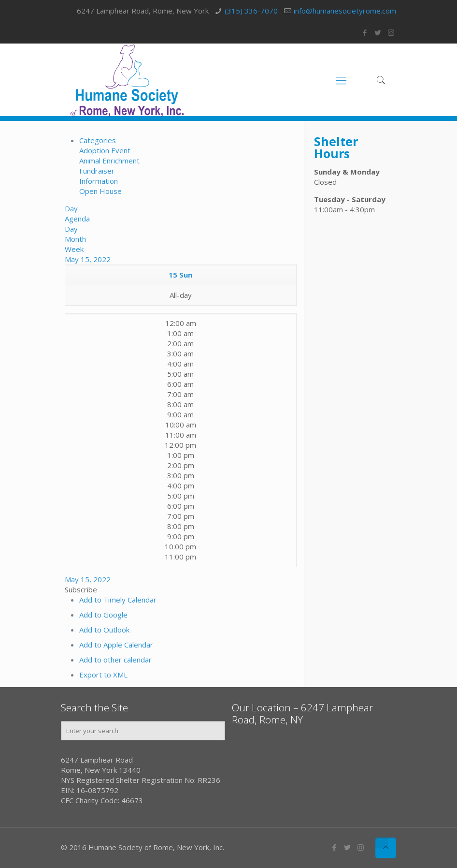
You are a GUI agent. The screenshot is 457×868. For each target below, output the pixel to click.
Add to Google (103, 615)
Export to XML (103, 675)
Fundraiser (97, 171)
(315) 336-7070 (251, 11)
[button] (81, 589)
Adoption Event (105, 150)
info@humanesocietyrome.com (345, 11)
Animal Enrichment (109, 161)
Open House (100, 191)
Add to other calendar (115, 660)
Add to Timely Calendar (118, 600)
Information (99, 181)
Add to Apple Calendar (116, 645)
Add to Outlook (104, 630)
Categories (98, 140)
